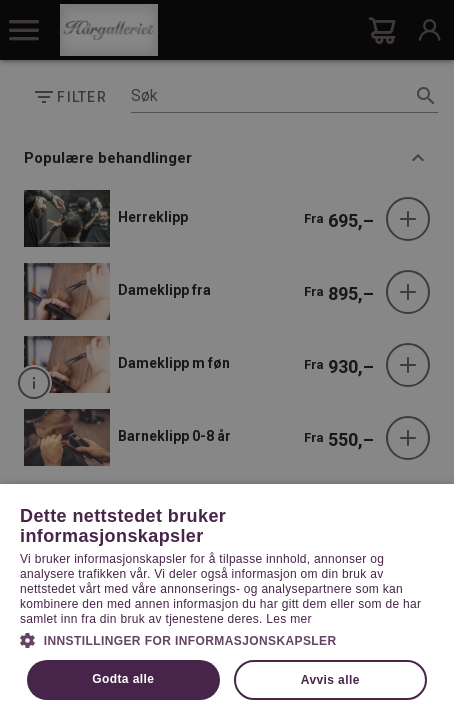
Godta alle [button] (123, 679)
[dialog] (227, 360)
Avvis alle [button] (330, 680)
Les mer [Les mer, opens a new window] (288, 619)
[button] (227, 639)
